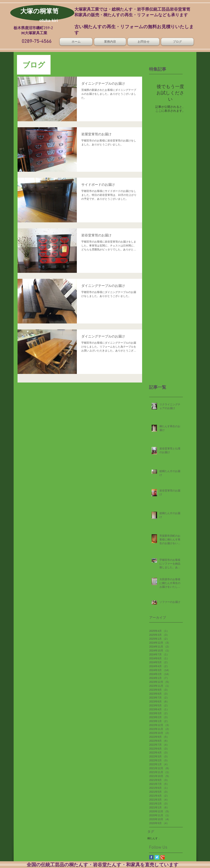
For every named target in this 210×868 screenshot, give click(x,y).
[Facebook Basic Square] (151, 857)
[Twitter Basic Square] (157, 857)
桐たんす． (154, 838)
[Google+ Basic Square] (163, 857)
